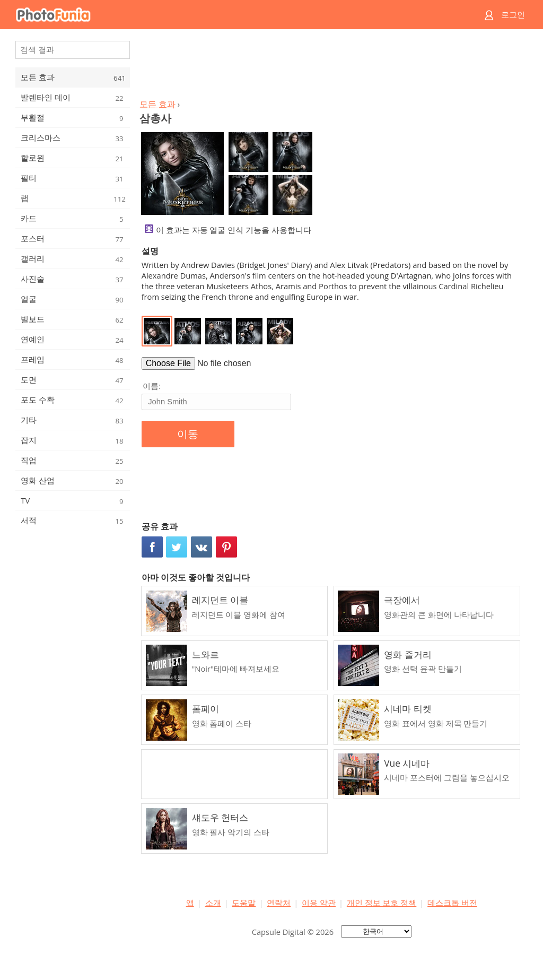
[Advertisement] (331, 67)
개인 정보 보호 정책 (382, 903)
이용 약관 (319, 903)
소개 (213, 903)
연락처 (279, 903)
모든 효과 (157, 104)
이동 (188, 434)
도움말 (244, 903)
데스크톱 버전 (452, 903)
